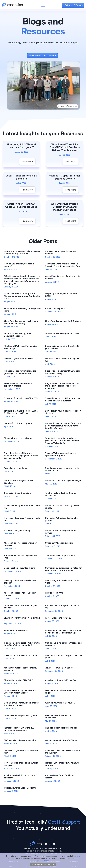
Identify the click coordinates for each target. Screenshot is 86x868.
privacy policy (43, 861)
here (78, 856)
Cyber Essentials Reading (33, 840)
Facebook (73, 839)
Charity (53, 830)
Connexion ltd (43, 807)
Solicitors (53, 839)
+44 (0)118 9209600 (13, 839)
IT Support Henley (33, 834)
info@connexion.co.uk (13, 834)
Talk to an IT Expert (73, 5)
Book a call (13, 830)
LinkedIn (73, 830)
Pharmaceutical (53, 834)
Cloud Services (33, 845)
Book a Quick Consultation (41, 55)
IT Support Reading (33, 830)
